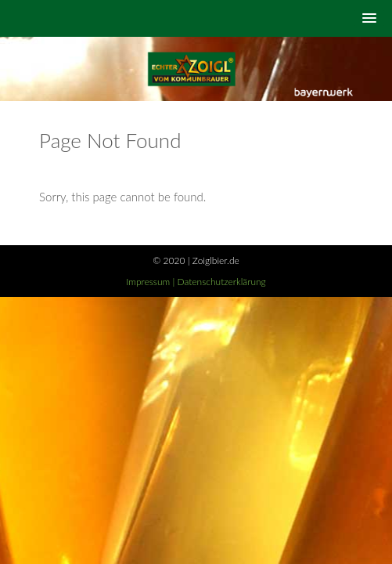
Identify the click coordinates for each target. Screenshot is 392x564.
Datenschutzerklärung (222, 282)
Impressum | (151, 282)
